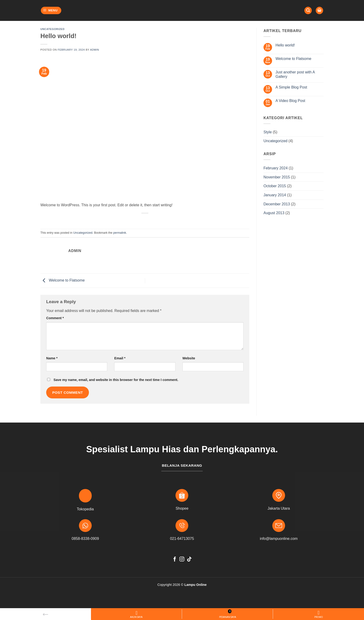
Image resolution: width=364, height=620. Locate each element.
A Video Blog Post (290, 101)
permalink (120, 233)
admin (95, 50)
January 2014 (275, 195)
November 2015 (277, 177)
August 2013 (274, 213)
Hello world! (285, 45)
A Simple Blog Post (291, 87)
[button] (51, 11)
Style (268, 132)
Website (189, 358)
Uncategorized (52, 29)
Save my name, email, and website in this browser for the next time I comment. (116, 380)
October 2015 (275, 186)
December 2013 (277, 204)
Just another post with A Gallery (295, 74)
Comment (55, 318)
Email (120, 358)
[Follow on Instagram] (182, 559)
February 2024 (276, 168)
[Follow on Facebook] (175, 559)
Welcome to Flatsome (63, 280)
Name (52, 358)
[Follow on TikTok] (189, 559)
